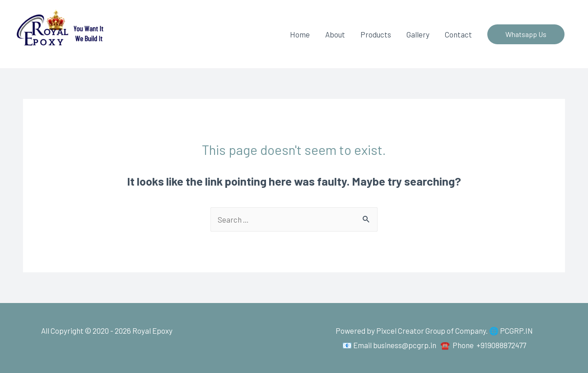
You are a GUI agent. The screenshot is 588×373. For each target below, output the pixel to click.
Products (376, 34)
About (335, 34)
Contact (458, 34)
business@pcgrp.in (405, 345)
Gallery (418, 34)
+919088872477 (501, 345)
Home (300, 34)
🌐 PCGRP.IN (511, 331)
